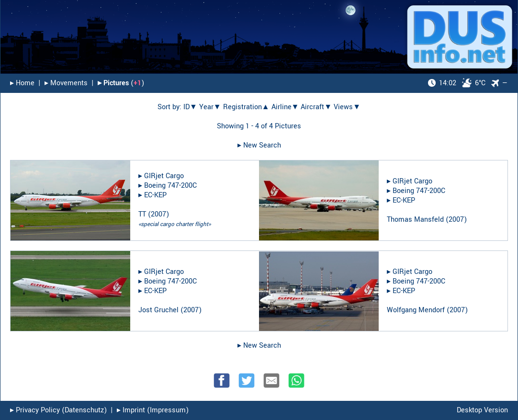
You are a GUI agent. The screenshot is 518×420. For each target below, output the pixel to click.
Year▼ (210, 107)
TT (142, 214)
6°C (457, 83)
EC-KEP (155, 195)
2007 (158, 214)
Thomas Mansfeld (415, 220)
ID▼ (190, 107)
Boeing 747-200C (170, 186)
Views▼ (347, 107)
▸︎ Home (22, 83)
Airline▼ (285, 107)
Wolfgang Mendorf (416, 310)
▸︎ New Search (259, 145)
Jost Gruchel (158, 310)
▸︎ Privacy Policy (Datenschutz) (58, 410)
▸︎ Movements (66, 83)
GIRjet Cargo (164, 176)
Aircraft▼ (316, 107)
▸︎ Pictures (113, 83)
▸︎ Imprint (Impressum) (153, 410)
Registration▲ (246, 107)
